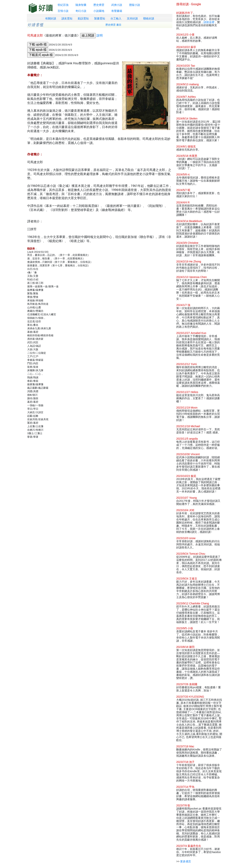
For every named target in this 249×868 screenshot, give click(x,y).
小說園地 (99, 11)
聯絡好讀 (149, 18)
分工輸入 (116, 18)
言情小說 (63, 11)
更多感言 (186, 861)
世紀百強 (63, 5)
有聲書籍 (117, 11)
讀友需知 (67, 18)
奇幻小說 (81, 11)
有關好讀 (51, 18)
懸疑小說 (135, 5)
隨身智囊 (81, 5)
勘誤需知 (83, 18)
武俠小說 (117, 5)
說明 (100, 35)
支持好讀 (132, 18)
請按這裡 (209, 22)
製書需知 (100, 18)
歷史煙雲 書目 (113, 25)
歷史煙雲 (99, 5)
